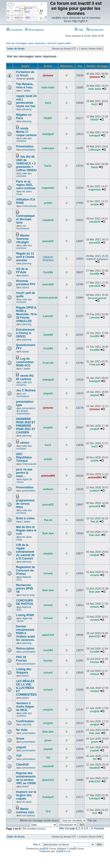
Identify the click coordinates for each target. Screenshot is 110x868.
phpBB (43, 849)
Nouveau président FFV (26, 283)
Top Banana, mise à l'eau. (25, 86)
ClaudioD (22, 765)
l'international (29, 206)
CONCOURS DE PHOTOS (24, 602)
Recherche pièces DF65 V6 (24, 589)
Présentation (25, 487)
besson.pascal (48, 297)
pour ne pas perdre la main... (24, 473)
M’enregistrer (34, 30)
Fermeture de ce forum (25, 74)
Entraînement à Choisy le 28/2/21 (25, 333)
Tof (48, 758)
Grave (20, 739)
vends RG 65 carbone (25, 377)
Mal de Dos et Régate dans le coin (26, 530)
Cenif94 (48, 272)
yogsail (48, 393)
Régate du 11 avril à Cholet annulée (25, 257)
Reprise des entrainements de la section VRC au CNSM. (26, 778)
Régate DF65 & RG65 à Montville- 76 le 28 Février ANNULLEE (26, 314)
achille (48, 203)
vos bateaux (29, 816)
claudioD (48, 220)
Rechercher (95, 30)
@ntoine (48, 75)
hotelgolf (48, 134)
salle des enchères (24, 140)
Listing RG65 (25, 615)
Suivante (99, 829)
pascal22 (48, 241)
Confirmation (25, 721)
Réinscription (25, 649)
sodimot (48, 489)
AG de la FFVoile (22, 271)
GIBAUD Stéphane (48, 259)
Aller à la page (67, 829)
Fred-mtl (48, 363)
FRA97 (48, 118)
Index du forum (16, 49)
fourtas (48, 661)
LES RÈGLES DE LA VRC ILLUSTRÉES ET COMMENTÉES (26, 688)
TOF (19, 756)
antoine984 (48, 476)
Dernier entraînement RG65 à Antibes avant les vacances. (26, 633)
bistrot (25, 276)
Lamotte (48, 316)
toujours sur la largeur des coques (26, 795)
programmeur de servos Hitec (25, 504)
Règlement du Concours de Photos (26, 571)
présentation (29, 150)
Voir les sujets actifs (59, 43)
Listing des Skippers (24, 671)
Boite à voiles (25, 518)
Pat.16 (48, 520)
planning (27, 109)
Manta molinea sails (25, 811)
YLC (48, 811)
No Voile (22, 730)
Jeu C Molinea (26, 390)
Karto (48, 166)
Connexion (15, 30)
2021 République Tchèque (24, 457)
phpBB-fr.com (64, 851)
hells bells (48, 87)
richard (48, 573)
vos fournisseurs (23, 227)
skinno (25, 443)
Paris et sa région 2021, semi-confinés (26, 185)
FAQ (79, 30)
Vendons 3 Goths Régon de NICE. (25, 707)
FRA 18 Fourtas (21, 659)
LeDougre (48, 148)
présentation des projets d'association (26, 411)
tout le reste (28, 595)
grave (48, 740)
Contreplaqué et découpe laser (25, 219)
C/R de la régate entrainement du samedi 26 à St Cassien (25, 552)
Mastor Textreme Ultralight (23, 239)
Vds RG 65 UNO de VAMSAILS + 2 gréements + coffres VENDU (26, 164)
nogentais (48, 188)
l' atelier (26, 91)
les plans (27, 802)
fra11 (48, 103)
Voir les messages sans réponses (26, 43)
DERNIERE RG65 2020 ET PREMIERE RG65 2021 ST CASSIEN (26, 426)
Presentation (25, 146)
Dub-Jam (48, 533)
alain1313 (48, 635)
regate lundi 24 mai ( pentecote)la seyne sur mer (26, 101)
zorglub (48, 427)
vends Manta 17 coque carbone (26, 132)
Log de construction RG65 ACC (25, 362)
